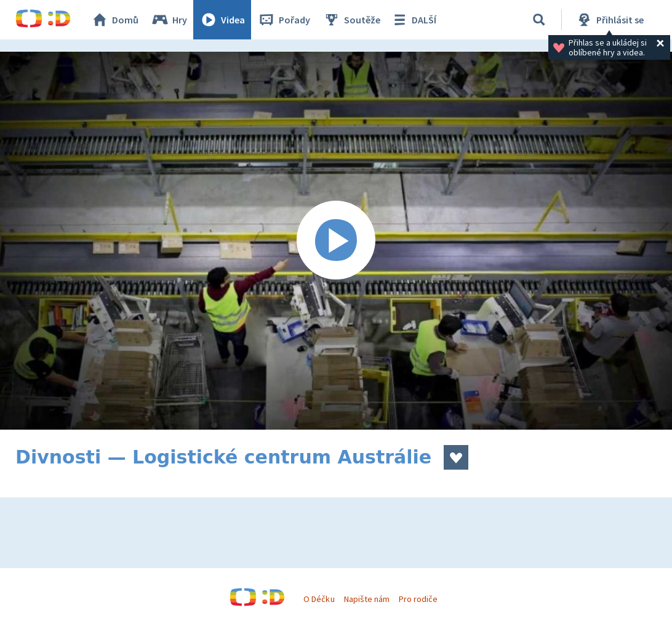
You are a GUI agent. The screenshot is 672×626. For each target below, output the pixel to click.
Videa (222, 20)
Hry (169, 20)
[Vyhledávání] (539, 20)
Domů (114, 20)
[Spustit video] (336, 241)
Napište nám (367, 599)
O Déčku (319, 599)
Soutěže (351, 20)
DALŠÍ (413, 20)
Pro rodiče (418, 599)
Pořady (284, 20)
